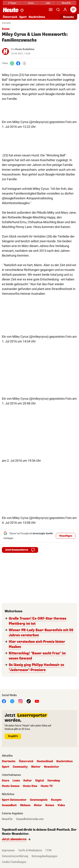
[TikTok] (29, 701)
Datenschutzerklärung (15, 856)
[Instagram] (20, 701)
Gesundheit (9, 805)
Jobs (48, 3)
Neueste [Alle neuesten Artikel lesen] (68, 17)
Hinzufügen (66, 536)
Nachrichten (37, 17)
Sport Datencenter (14, 800)
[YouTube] (37, 701)
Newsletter (52, 767)
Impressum (8, 850)
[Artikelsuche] (58, 10)
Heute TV (47, 786)
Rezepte (56, 800)
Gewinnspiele (39, 800)
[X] (12, 701)
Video (61, 805)
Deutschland (45, 761)
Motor (38, 805)
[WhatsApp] (12, 63)
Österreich (10, 17)
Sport (23, 17)
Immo (31, 3)
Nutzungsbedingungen (44, 856)
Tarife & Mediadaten (30, 850)
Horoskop (54, 781)
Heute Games (11, 786)
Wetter (36, 767)
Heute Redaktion (25, 49)
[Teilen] (24, 63)
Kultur (28, 781)
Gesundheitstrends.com (30, 819)
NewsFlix (66, 3)
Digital (40, 781)
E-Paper (12, 3)
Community (20, 767)
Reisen (50, 805)
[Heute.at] (11, 10)
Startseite (6, 23)
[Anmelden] (65, 10)
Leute (16, 781)
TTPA (48, 850)
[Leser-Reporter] (51, 10)
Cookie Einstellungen (14, 862)
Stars (5, 781)
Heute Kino (30, 786)
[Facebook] (18, 63)
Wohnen (25, 805)
